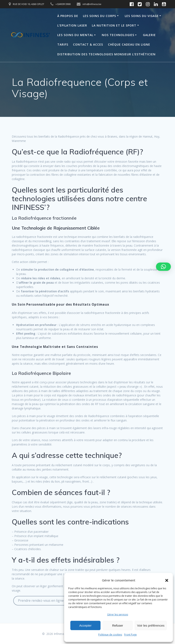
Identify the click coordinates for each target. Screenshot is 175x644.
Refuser (118, 625)
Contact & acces (88, 44)
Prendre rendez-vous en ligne (41, 600)
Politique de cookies (110, 635)
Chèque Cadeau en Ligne (129, 44)
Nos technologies (118, 35)
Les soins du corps (99, 16)
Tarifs (63, 44)
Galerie (149, 35)
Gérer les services (118, 614)
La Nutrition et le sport (114, 25)
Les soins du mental (75, 35)
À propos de (68, 16)
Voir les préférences (151, 625)
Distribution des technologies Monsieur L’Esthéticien (106, 54)
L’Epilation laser (72, 25)
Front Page (130, 635)
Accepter (85, 625)
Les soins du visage (142, 16)
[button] (167, 580)
